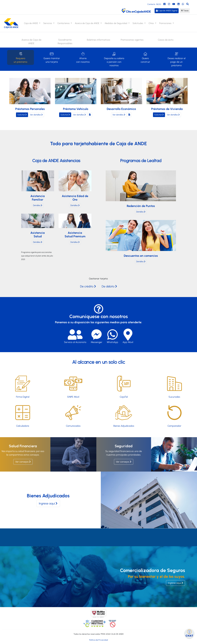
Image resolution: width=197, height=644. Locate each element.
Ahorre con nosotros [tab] (83, 57)
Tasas (185, 11)
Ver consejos (23, 462)
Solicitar (22, 115)
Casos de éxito (166, 40)
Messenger (96, 336)
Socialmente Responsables (65, 42)
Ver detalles (36, 115)
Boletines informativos (98, 40)
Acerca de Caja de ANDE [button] (87, 23)
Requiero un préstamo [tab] (20, 57)
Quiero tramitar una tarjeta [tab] (52, 57)
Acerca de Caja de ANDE (31, 42)
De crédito (88, 286)
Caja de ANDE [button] (31, 23)
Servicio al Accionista (75, 336)
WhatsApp (112, 336)
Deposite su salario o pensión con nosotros (114, 59)
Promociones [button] (166, 23)
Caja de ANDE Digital (167, 11)
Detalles (38, 207)
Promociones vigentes (132, 40)
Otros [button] (151, 23)
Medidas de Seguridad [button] (116, 23)
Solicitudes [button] (138, 23)
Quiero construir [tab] (145, 57)
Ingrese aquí (48, 503)
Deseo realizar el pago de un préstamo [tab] (177, 59)
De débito (109, 286)
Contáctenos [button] (64, 23)
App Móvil (128, 336)
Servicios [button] (48, 23)
